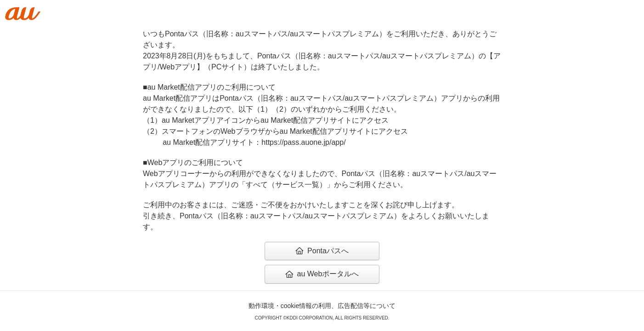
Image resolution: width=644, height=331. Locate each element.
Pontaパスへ (322, 251)
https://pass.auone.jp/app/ (303, 142)
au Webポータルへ (322, 274)
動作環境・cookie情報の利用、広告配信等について (322, 306)
